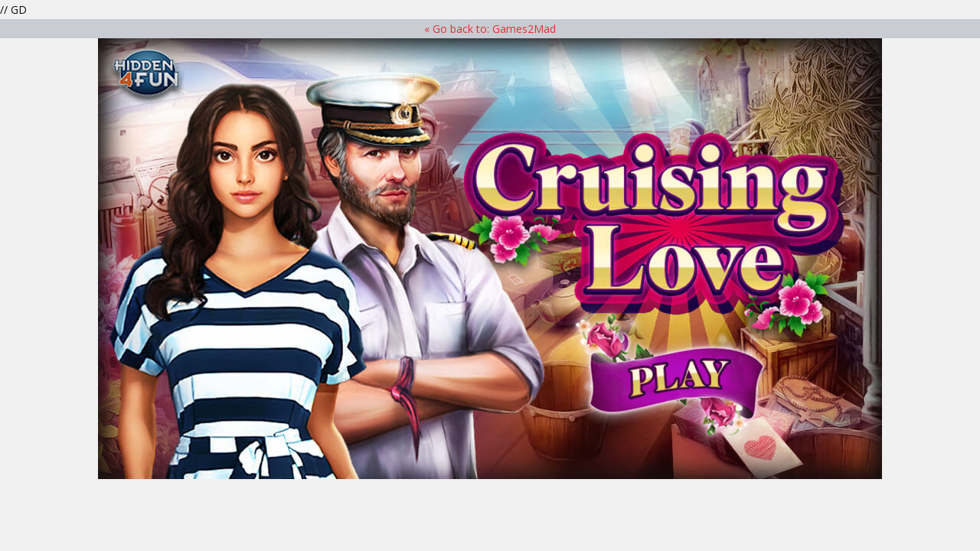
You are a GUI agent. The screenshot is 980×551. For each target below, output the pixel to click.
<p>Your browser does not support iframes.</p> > (490, 259)
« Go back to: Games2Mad (490, 29)
